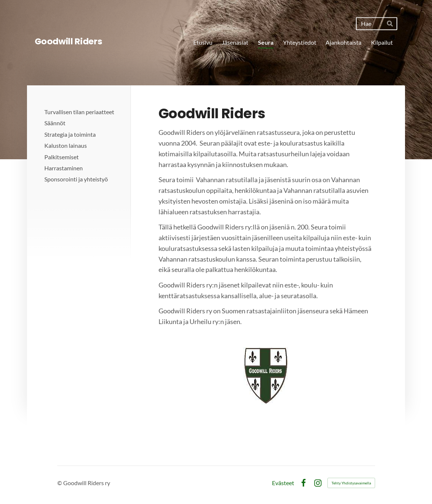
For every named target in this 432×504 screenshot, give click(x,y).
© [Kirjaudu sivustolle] (60, 483)
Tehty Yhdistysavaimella (351, 483)
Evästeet (283, 483)
